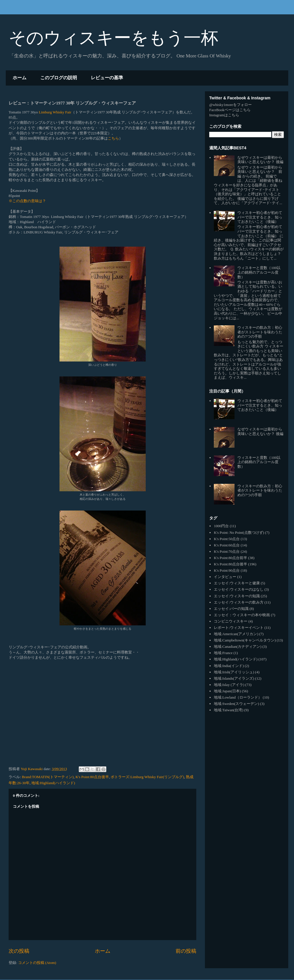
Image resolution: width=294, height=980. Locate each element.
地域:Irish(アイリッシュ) (234, 672)
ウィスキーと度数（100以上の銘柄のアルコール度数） (259, 272)
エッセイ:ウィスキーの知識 (237, 596)
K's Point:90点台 (227, 570)
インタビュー (225, 577)
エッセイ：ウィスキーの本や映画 (242, 615)
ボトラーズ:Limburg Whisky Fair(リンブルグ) (147, 777)
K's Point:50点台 (227, 539)
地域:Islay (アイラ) (229, 685)
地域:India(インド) (229, 666)
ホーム (20, 78)
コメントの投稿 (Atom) (37, 963)
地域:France (223, 653)
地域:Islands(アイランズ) (234, 678)
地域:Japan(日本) (227, 691)
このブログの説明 (59, 78)
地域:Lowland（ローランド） (238, 697)
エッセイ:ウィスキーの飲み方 (239, 602)
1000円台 (221, 526)
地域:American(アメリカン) (236, 634)
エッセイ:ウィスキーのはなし (239, 589)
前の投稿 (186, 951)
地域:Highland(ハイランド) (53, 783)
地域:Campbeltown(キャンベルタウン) (245, 640)
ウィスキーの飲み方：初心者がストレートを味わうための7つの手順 (260, 332)
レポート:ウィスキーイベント (239, 628)
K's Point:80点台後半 (92, 777)
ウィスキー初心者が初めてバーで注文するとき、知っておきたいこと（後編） (260, 217)
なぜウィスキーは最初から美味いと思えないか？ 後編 (260, 160)
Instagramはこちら (224, 115)
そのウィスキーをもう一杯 (113, 38)
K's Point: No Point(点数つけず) (239, 532)
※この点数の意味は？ (27, 201)
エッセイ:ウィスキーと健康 (237, 583)
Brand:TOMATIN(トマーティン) (48, 777)
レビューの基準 (107, 78)
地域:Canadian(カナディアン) (238, 646)
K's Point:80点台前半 (230, 558)
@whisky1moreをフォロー (230, 105)
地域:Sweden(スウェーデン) (236, 704)
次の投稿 (19, 951)
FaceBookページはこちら (230, 110)
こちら (113, 138)
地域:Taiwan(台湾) (228, 710)
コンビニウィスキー (231, 621)
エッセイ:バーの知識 (231, 609)
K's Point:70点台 (227, 551)
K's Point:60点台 (227, 545)
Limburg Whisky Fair (55, 112)
